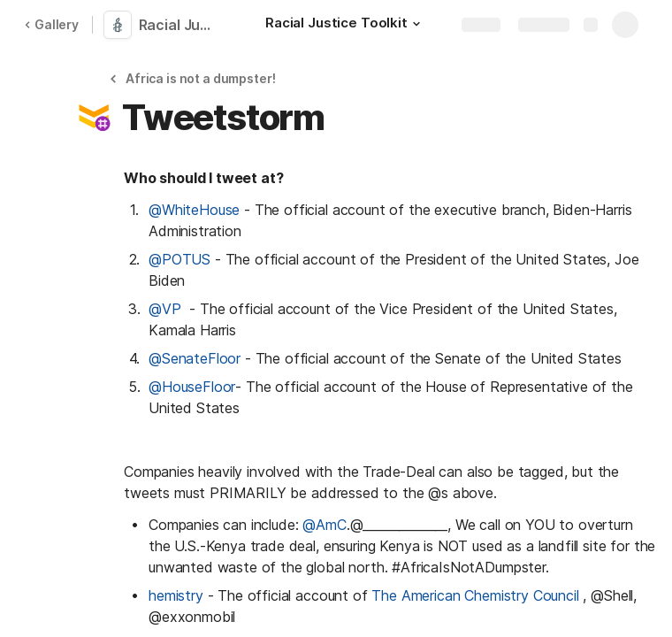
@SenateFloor (195, 358)
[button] (416, 24)
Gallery (51, 24)
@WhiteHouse (194, 210)
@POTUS (182, 259)
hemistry (176, 595)
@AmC (324, 525)
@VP (169, 309)
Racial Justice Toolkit (179, 25)
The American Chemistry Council (477, 595)
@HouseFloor (192, 387)
